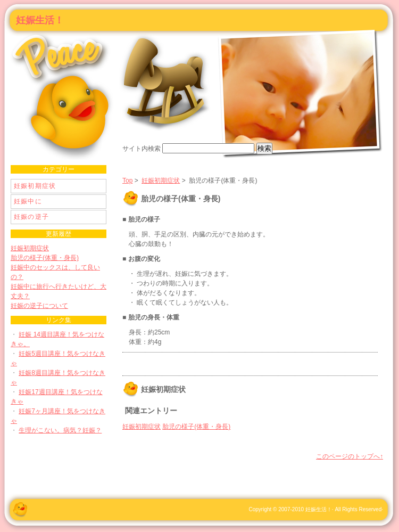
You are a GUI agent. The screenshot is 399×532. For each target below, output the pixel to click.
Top (127, 181)
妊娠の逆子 (31, 217)
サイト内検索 (142, 149)
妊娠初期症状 (161, 181)
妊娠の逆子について (39, 306)
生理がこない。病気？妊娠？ (60, 430)
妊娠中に (28, 201)
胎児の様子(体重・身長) (196, 427)
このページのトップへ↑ (350, 456)
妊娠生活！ (40, 20)
